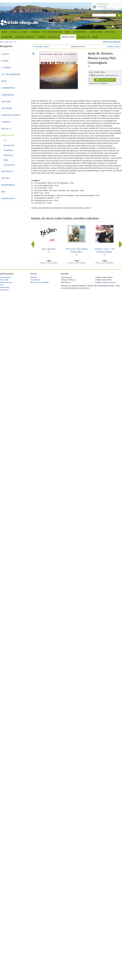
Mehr (95, 37)
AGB (2, 285)
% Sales (14, 32)
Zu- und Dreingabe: (53, 32)
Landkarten (96, 32)
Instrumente (9, 165)
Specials (6, 178)
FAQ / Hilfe (4, 280)
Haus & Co (54, 37)
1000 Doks (110, 32)
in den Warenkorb (105, 80)
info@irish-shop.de (109, 282)
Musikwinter (8, 185)
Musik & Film (68, 37)
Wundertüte (9, 145)
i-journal (35, 32)
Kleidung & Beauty (25, 37)
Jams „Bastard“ (49, 249)
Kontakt (34, 277)
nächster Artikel (113, 47)
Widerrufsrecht (6, 282)
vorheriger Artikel (41, 47)
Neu (3, 192)
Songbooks (8, 150)
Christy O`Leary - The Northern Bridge (104, 250)
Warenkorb (35, 280)
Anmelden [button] (117, 26)
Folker (24, 32)
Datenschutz (8, 199)
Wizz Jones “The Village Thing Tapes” (77, 250)
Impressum (4, 290)
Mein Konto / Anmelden (40, 282)
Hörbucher (8, 155)
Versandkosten (113, 75)
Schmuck (42, 37)
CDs (5, 141)
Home (4, 32)
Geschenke (7, 37)
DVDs (6, 160)
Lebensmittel (80, 32)
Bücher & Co (84, 37)
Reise (68, 32)
